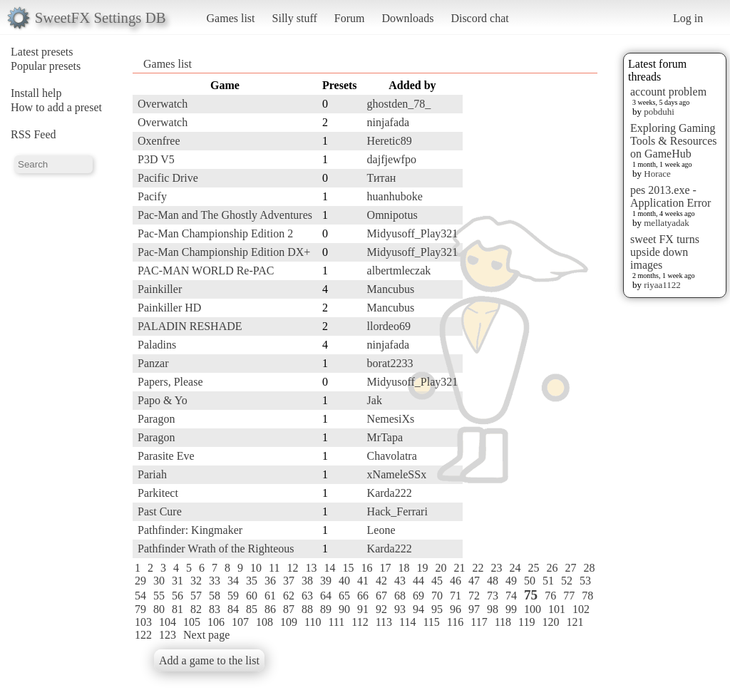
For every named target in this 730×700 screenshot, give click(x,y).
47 (474, 581)
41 (363, 581)
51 (548, 581)
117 (479, 622)
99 (511, 609)
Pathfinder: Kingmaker (190, 530)
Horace (657, 174)
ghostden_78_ (399, 104)
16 (366, 568)
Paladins (157, 345)
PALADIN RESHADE (190, 326)
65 (344, 596)
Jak (375, 400)
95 (437, 609)
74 (511, 596)
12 (292, 568)
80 (159, 609)
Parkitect (158, 493)
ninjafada (389, 122)
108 (264, 622)
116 (455, 622)
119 (526, 622)
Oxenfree (159, 141)
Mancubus (391, 289)
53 (585, 581)
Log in (688, 18)
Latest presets (42, 52)
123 (168, 635)
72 (474, 596)
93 (400, 609)
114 (407, 622)
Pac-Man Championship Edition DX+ (224, 252)
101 (557, 609)
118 (503, 622)
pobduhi (659, 112)
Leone (381, 530)
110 (313, 622)
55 (159, 596)
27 (570, 568)
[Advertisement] (540, 290)
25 (533, 568)
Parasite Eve (166, 456)
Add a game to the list (209, 660)
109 (289, 622)
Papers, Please (170, 382)
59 (233, 596)
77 (569, 596)
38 (307, 581)
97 (474, 609)
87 (289, 609)
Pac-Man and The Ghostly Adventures (225, 215)
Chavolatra (392, 456)
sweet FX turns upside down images (665, 252)
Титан (382, 178)
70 (437, 596)
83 (215, 609)
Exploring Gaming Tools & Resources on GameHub (674, 141)
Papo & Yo (163, 400)
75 (531, 595)
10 (256, 568)
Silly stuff (295, 18)
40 (344, 581)
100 (533, 609)
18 (403, 568)
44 (418, 581)
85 (252, 609)
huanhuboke (395, 196)
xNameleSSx (397, 474)
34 (233, 581)
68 (400, 596)
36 (270, 581)
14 (329, 568)
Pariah (152, 474)
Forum (350, 18)
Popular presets (46, 66)
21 (459, 568)
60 (252, 596)
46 (456, 581)
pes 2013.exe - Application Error (670, 196)
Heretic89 (390, 141)
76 (550, 596)
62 (289, 596)
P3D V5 (156, 159)
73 (493, 596)
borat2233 (390, 363)
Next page (206, 635)
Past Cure (160, 511)
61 (270, 596)
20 (441, 568)
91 (363, 609)
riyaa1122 (662, 285)
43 (400, 581)
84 (233, 609)
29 (140, 581)
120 (550, 622)
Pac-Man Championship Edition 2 (215, 233)
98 (493, 609)
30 (159, 581)
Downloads (407, 18)
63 (307, 596)
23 (496, 568)
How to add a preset (56, 107)
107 (240, 622)
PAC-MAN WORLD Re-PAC (206, 271)
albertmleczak (399, 271)
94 (418, 609)
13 (311, 568)
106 (216, 622)
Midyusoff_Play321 (413, 233)
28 (589, 568)
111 (336, 622)
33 (215, 581)
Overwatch (163, 104)
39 (326, 581)
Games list (231, 18)
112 (360, 622)
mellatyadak (667, 223)
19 (422, 568)
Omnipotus (392, 215)
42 (381, 581)
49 (511, 581)
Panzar (153, 363)
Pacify (152, 196)
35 (252, 581)
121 (575, 622)
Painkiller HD (169, 308)
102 (581, 609)
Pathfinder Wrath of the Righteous (216, 549)
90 (344, 609)
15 (348, 568)
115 (431, 622)
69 (418, 596)
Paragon (156, 419)
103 (143, 622)
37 (289, 581)
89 (326, 609)
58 (215, 596)
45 (437, 581)
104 (168, 622)
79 (140, 609)
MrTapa (385, 437)
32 (196, 581)
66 (363, 596)
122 (143, 635)
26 (552, 568)
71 (456, 596)
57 (196, 596)
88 (307, 609)
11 (274, 568)
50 (530, 581)
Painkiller (160, 289)
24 (515, 568)
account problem (668, 92)
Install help (36, 93)
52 (567, 581)
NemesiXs (391, 419)
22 (478, 568)
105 (192, 622)
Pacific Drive (168, 178)
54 (140, 596)
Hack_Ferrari (397, 511)
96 (456, 609)
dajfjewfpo (392, 159)
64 (326, 596)
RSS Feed (34, 134)
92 (381, 609)
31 (178, 581)
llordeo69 (389, 326)
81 (178, 609)
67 (381, 596)
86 (270, 609)
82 (196, 609)
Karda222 (390, 493)
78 (587, 596)
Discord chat (479, 18)
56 (178, 596)
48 (493, 581)
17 (385, 568)
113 (384, 622)
